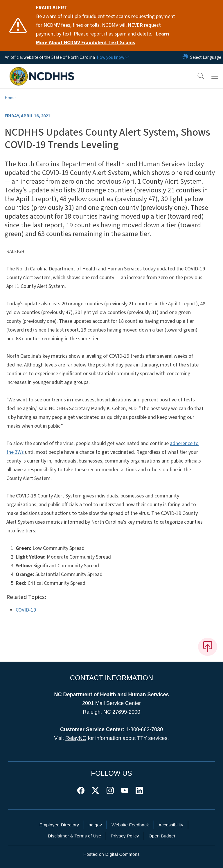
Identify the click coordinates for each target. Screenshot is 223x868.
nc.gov (95, 825)
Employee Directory (59, 825)
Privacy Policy (125, 836)
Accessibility (171, 825)
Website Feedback (130, 825)
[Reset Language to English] (185, 57)
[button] (197, 76)
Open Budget (162, 836)
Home (10, 98)
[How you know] (113, 57)
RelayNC (76, 738)
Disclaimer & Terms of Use (75, 836)
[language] (206, 57)
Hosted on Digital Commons (111, 854)
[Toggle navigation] (215, 76)
